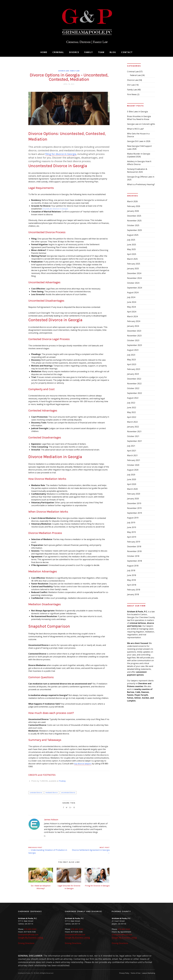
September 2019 (134, 513)
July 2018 (131, 570)
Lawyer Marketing (148, 973)
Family (89, 52)
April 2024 (132, 312)
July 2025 (131, 240)
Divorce (74, 52)
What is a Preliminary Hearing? (141, 184)
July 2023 (131, 355)
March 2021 (132, 455)
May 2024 (131, 307)
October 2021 (133, 436)
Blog (113, 52)
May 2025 (131, 249)
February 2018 (134, 590)
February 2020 (134, 494)
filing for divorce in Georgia (61, 154)
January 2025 (133, 269)
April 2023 (132, 364)
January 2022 (133, 427)
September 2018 (134, 561)
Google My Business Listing (31, 937)
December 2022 (134, 379)
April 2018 (132, 585)
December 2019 (134, 503)
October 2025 (133, 225)
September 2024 (134, 288)
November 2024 (134, 278)
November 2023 (134, 336)
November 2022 (134, 384)
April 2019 (132, 537)
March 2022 (132, 422)
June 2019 (132, 527)
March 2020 (132, 489)
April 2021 (132, 451)
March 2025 (132, 259)
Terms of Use (136, 973)
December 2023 (134, 331)
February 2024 (134, 321)
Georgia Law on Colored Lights (141, 124)
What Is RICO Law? (135, 129)
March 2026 (132, 201)
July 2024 (131, 297)
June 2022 (132, 408)
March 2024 (132, 316)
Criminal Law (133, 72)
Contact (127, 52)
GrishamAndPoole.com (28, 935)
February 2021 (134, 460)
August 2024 (133, 292)
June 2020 (132, 479)
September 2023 (134, 345)
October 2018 (133, 556)
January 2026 (133, 211)
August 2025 (133, 235)
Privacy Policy (124, 973)
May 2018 (131, 580)
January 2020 (133, 499)
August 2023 (133, 350)
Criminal (58, 52)
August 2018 (133, 566)
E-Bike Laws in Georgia (137, 112)
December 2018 (134, 546)
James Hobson (51, 820)
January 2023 (133, 374)
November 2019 (134, 508)
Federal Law (135, 75)
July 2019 (131, 523)
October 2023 (133, 340)
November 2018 (134, 551)
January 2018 (133, 594)
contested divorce (36, 793)
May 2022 (131, 412)
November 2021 (134, 431)
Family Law (75, 71)
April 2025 (132, 254)
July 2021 (131, 446)
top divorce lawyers (83, 764)
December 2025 (134, 216)
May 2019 (131, 532)
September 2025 (134, 230)
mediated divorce (52, 793)
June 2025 (132, 245)
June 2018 (132, 575)
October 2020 (133, 465)
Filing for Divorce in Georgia (97, 886)
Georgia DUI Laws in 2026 (139, 141)
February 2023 (134, 369)
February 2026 (134, 206)
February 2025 (134, 264)
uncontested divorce (68, 793)
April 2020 (132, 484)
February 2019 (134, 542)
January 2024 (133, 326)
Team (101, 52)
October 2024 (133, 283)
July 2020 (131, 475)
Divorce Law (64, 71)
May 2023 (131, 360)
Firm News (132, 94)
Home (44, 52)
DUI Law (131, 85)
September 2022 (134, 393)
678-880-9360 (30, 929)
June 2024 (132, 302)
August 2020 (133, 470)
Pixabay (62, 781)
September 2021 (134, 441)
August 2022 (133, 398)
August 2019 (133, 518)
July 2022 (131, 403)
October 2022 (133, 388)
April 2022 (132, 417)
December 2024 (134, 273)
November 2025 (134, 221)
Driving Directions (26, 943)
